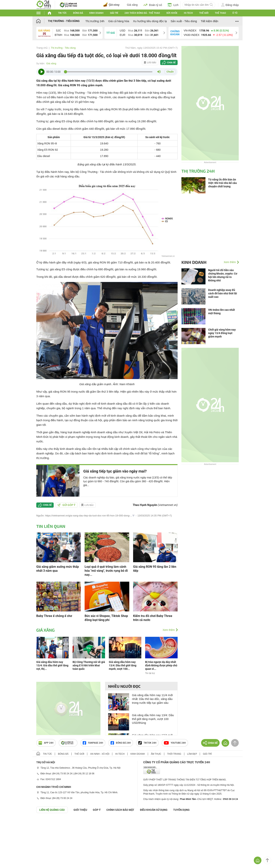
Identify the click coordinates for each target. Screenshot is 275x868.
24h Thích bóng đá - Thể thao (142, 13)
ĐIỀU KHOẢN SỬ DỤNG (154, 810)
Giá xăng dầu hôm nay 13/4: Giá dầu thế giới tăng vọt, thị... (52, 665)
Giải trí (114, 13)
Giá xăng (132, 5)
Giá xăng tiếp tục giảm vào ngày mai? (115, 471)
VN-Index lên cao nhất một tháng (222, 312)
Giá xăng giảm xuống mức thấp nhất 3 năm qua (58, 569)
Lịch (173, 5)
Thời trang (174, 754)
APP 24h (46, 743)
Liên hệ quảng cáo (52, 810)
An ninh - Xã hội (100, 754)
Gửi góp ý (66, 505)
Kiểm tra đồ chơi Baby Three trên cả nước (153, 618)
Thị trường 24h (95, 21)
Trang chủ (42, 48)
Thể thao (220, 13)
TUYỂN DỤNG (181, 810)
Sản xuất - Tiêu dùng (184, 21)
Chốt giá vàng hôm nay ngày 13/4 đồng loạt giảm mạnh (222, 333)
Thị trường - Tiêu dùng (64, 21)
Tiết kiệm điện (209, 21)
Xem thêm (169, 630)
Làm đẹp (192, 754)
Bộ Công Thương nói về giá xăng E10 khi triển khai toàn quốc (89, 665)
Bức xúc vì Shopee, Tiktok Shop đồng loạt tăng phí (106, 618)
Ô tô (235, 13)
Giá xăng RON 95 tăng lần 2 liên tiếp (155, 569)
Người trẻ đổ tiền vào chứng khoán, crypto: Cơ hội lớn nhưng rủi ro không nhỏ (223, 275)
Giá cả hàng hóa (119, 21)
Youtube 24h (175, 743)
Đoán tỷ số (153, 5)
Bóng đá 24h (121, 743)
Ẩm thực (156, 754)
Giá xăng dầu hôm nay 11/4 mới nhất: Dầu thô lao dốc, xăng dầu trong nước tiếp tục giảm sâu (152, 699)
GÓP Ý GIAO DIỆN (11, 822)
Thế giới (204, 13)
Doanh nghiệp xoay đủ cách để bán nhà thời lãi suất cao (223, 293)
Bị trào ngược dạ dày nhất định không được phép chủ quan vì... (161, 665)
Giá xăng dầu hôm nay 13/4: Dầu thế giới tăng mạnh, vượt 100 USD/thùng (153, 719)
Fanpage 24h (93, 743)
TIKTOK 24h (147, 743)
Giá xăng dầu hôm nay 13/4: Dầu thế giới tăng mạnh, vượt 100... (123, 665)
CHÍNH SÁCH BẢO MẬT (120, 810)
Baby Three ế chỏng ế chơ (54, 616)
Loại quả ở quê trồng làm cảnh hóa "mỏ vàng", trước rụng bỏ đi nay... (106, 571)
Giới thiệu (80, 810)
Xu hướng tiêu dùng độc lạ (150, 21)
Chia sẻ (171, 63)
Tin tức (62, 13)
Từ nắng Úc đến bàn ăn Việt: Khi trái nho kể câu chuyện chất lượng (222, 183)
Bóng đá (78, 13)
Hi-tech (188, 13)
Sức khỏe (172, 13)
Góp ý (97, 810)
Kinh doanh (96, 13)
